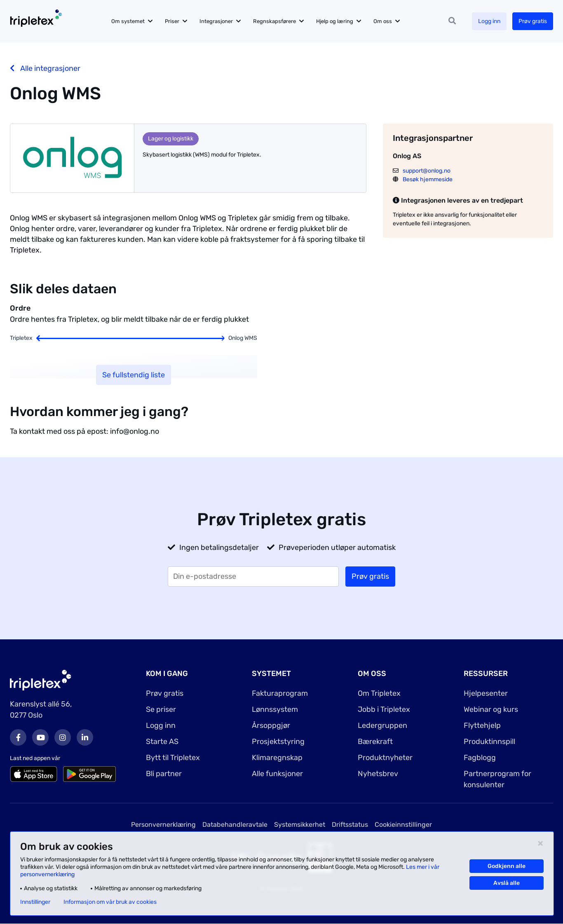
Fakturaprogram (280, 693)
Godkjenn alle (507, 866)
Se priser (161, 709)
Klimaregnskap (277, 758)
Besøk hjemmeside (428, 179)
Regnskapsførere (274, 21)
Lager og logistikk (171, 139)
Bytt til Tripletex (173, 758)
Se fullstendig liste (134, 375)
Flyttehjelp (482, 725)
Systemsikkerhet (300, 825)
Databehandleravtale (235, 825)
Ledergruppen (382, 725)
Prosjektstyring (278, 742)
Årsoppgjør (271, 725)
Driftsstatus (350, 825)
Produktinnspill (489, 742)
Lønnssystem (275, 709)
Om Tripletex (379, 693)
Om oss (383, 21)
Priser (172, 21)
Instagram (63, 737)
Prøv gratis (533, 21)
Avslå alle (507, 883)
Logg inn (489, 21)
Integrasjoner (216, 21)
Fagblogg (480, 758)
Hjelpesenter (486, 693)
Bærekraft (375, 742)
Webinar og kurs (491, 709)
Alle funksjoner (277, 774)
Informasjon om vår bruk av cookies (110, 902)
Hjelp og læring (335, 21)
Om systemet (128, 21)
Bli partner (164, 774)
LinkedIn (85, 737)
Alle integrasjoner (45, 68)
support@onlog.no (427, 171)
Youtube (40, 737)
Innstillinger (35, 902)
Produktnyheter (385, 758)
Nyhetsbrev (378, 774)
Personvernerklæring (163, 825)
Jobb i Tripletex (384, 709)
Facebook (18, 737)
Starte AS (162, 742)
